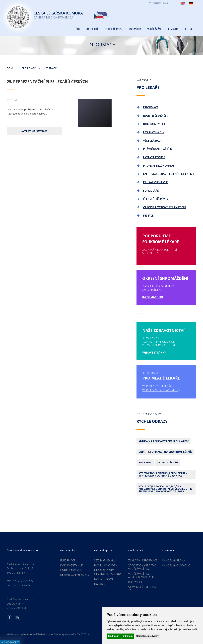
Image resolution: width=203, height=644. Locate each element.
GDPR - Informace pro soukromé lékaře (165, 452)
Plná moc (145, 462)
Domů (11, 68)
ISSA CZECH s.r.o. (85, 634)
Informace (50, 68)
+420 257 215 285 (22, 581)
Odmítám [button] (128, 636)
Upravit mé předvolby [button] (147, 636)
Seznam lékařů (168, 462)
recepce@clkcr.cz (24, 585)
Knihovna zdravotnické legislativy (164, 441)
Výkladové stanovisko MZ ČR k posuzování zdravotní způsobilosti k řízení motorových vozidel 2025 (165, 489)
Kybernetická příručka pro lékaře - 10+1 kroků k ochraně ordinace (163, 474)
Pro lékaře (29, 68)
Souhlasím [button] (114, 636)
